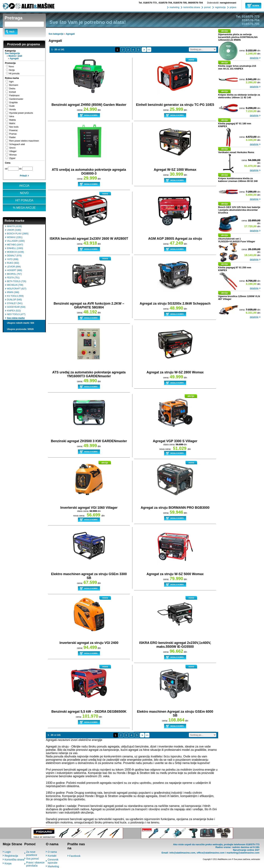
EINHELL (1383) (15, 248)
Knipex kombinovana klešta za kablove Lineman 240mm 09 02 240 (238, 180)
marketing (174, 7)
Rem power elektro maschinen (24, 141)
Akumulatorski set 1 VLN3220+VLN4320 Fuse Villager (237, 240)
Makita (12, 120)
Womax (13, 155)
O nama (52, 852)
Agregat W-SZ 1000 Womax (175, 170)
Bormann (14, 85)
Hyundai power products (21, 113)
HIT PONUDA (24, 200)
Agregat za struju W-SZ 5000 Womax (175, 574)
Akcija (12, 70)
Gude (12, 106)
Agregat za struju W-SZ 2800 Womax (175, 372)
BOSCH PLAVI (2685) (18, 234)
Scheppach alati (17, 144)
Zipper (12, 158)
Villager (13, 151)
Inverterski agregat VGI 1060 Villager (89, 508)
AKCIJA (24, 186)
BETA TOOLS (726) (17, 281)
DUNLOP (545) (14, 300)
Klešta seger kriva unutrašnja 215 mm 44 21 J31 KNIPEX (237, 67)
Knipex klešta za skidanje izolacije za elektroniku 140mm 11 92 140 (239, 96)
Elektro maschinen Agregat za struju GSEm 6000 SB (175, 713)
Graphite (13, 103)
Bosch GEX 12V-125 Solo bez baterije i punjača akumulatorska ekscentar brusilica (239, 210)
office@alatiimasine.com (210, 853)
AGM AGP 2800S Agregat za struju (175, 239)
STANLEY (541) (15, 303)
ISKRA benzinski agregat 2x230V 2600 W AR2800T (89, 239)
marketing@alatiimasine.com (243, 853)
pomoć (207, 7)
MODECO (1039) (15, 252)
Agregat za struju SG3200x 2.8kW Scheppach (175, 304)
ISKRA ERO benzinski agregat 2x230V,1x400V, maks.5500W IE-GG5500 (175, 645)
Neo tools (14, 127)
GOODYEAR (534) (16, 307)
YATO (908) (13, 259)
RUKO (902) (13, 263)
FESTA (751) (13, 278)
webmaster (256, 859)
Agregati (14, 59)
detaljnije (254, 58)
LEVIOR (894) (14, 267)
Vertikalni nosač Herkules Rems (236, 152)
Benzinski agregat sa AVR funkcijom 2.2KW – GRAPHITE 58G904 (89, 305)
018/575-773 (148, 3)
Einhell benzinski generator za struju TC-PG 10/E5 (175, 105)
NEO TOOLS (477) (16, 314)
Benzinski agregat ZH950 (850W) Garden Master (89, 105)
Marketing (53, 866)
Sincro (12, 148)
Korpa (8, 863)
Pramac (13, 134)
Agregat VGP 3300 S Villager (175, 441)
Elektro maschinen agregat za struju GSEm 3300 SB (89, 576)
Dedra (12, 89)
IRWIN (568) (13, 292)
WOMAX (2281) (15, 237)
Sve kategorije (12, 53)
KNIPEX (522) (14, 311)
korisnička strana (191, 7)
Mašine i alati (15, 56)
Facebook (75, 856)
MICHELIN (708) (15, 285)
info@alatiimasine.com (182, 853)
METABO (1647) (15, 245)
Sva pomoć (33, 859)
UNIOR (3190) (14, 230)
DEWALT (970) (14, 256)
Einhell (12, 92)
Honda (12, 109)
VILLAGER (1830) (16, 241)
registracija (220, 7)
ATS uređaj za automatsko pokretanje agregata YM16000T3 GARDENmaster (89, 374)
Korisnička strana (14, 860)
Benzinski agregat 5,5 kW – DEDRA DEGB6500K (89, 712)
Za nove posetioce (32, 853)
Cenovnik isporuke (53, 861)
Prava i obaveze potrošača (35, 864)
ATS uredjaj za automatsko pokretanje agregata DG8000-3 (89, 172)
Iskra (12, 116)
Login (8, 852)
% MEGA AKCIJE (24, 208)
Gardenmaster (16, 99)
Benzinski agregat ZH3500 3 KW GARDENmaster (89, 441)
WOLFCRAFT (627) (17, 289)
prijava (233, 7)
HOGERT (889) (14, 270)
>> (149, 50)
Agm (11, 82)
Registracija (11, 856)
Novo (11, 67)
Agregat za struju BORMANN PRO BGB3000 (175, 508)
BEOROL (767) (14, 274)
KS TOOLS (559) (15, 296)
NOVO (24, 193)
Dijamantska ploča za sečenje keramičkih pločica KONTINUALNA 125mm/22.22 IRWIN (238, 37)
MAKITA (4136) (14, 226)
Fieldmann (14, 96)
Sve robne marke (16, 318)
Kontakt (52, 856)
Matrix (12, 123)
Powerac (13, 130)
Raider (12, 137)
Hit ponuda (14, 74)
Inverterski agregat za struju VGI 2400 (89, 643)
